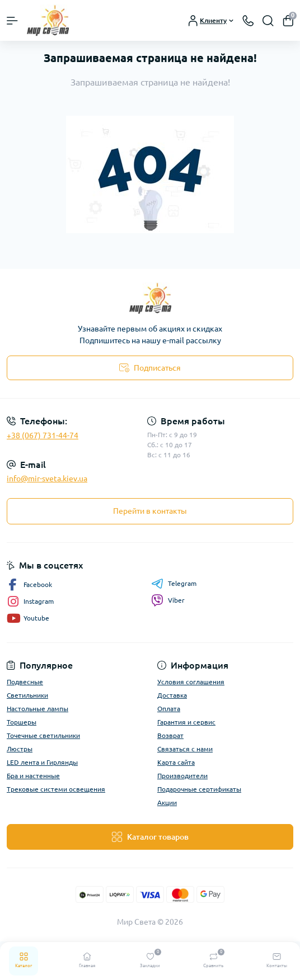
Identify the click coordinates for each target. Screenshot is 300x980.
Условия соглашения (191, 682)
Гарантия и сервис (186, 722)
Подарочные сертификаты (199, 789)
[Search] (268, 21)
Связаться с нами (185, 749)
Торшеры (22, 722)
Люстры (20, 749)
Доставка (172, 695)
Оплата (169, 709)
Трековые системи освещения (56, 789)
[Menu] (12, 21)
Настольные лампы (37, 709)
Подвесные (25, 682)
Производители (182, 776)
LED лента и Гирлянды (42, 762)
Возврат (170, 735)
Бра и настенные (33, 776)
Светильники (27, 695)
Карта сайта (176, 762)
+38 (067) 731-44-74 (43, 435)
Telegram (174, 584)
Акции (167, 803)
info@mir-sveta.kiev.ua (47, 479)
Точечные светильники (43, 735)
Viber (168, 600)
